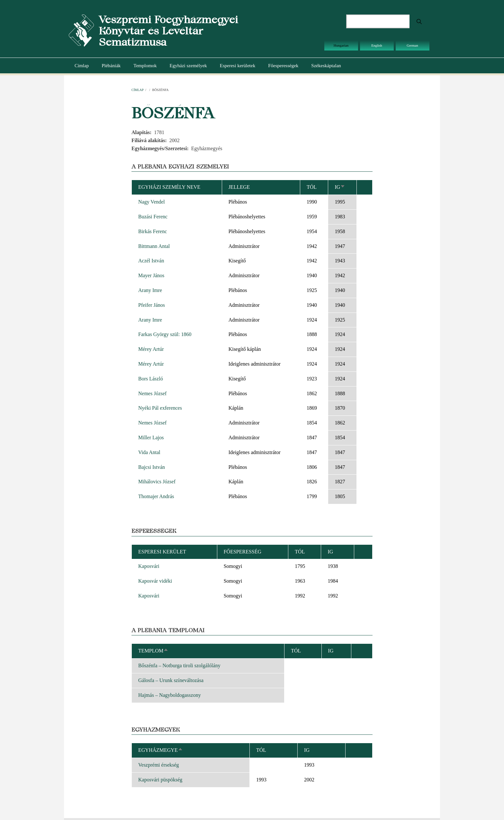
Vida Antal (149, 452)
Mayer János (151, 275)
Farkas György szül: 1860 (165, 334)
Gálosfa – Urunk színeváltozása (171, 680)
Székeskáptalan (326, 66)
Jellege (239, 187)
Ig (340, 187)
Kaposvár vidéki (155, 581)
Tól (312, 187)
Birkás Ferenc (153, 231)
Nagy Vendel (152, 202)
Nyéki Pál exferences (160, 408)
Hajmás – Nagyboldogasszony (170, 695)
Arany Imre (150, 290)
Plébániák (111, 66)
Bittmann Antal (154, 246)
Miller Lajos (151, 437)
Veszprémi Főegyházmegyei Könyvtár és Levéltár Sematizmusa (168, 31)
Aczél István (151, 261)
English (377, 45)
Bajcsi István (152, 467)
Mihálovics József (157, 482)
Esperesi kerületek (238, 66)
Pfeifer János (152, 305)
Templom (153, 651)
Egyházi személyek (188, 66)
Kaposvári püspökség (160, 780)
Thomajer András (156, 496)
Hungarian (341, 45)
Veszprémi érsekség (159, 765)
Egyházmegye (161, 750)
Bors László (151, 379)
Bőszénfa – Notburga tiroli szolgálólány (179, 665)
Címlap (82, 66)
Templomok (145, 66)
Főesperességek (283, 66)
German (412, 45)
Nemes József (152, 393)
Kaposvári (149, 566)
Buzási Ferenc (153, 217)
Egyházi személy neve (169, 187)
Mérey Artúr (151, 349)
